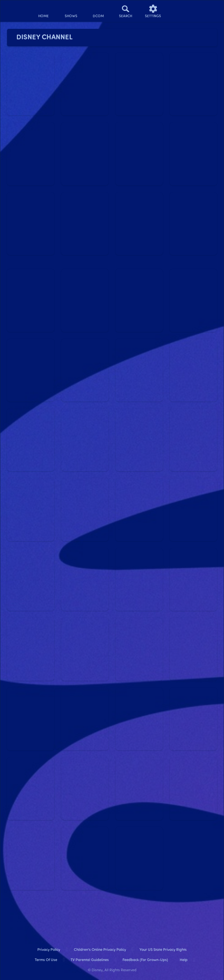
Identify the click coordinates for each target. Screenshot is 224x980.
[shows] (71, 11)
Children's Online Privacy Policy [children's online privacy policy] (100, 950)
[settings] (153, 11)
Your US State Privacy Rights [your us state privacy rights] (163, 950)
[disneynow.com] (16, 9)
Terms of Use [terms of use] (46, 960)
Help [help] (184, 960)
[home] (43, 11)
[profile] (181, 11)
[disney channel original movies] (98, 11)
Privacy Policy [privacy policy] (49, 950)
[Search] (126, 11)
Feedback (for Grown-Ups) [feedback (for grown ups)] (145, 960)
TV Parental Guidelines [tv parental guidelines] (90, 960)
